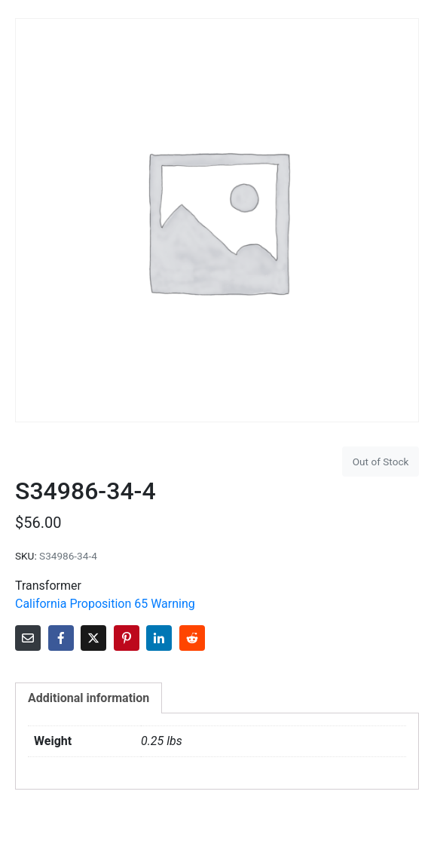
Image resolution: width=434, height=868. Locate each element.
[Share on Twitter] (93, 638)
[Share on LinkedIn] (159, 638)
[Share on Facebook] (61, 638)
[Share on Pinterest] (127, 638)
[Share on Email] (28, 638)
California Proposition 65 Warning (105, 604)
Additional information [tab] (89, 698)
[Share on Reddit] (192, 638)
